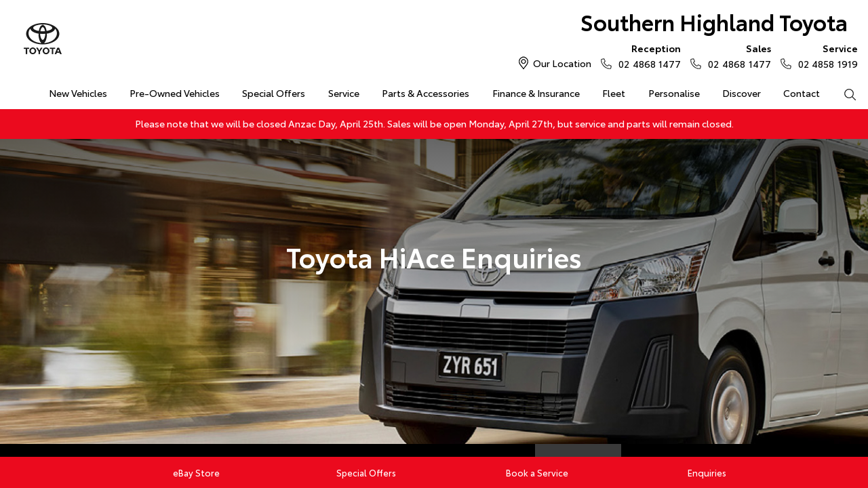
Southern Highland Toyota (714, 21)
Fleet (614, 93)
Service (344, 93)
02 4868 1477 (647, 56)
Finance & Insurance (536, 93)
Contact (802, 93)
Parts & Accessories (426, 93)
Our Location (562, 63)
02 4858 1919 (825, 56)
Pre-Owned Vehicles (175, 93)
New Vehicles (78, 93)
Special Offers (274, 93)
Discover (742, 93)
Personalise (674, 93)
